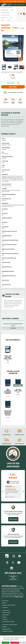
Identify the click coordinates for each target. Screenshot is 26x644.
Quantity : (9, 83)
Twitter (13, 563)
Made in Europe (6, 613)
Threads (7, 563)
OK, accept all (6, 643)
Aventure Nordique (9, 586)
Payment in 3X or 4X (19, 435)
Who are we (5, 601)
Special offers (6, 615)
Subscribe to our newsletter (13, 578)
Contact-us (5, 607)
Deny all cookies (15, 643)
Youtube (19, 563)
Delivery (5, 627)
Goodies (5, 617)
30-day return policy (20, 103)
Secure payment (6, 629)
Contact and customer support (10, 625)
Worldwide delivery (13, 103)
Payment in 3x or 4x (6, 103)
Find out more (13, 519)
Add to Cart (13, 87)
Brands (4, 603)
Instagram (14, 556)
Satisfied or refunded (8, 631)
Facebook (20, 556)
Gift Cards (5, 619)
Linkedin (12, 568)
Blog (7, 556)
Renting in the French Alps (9, 605)
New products (6, 610)
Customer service (6, 435)
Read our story (19, 597)
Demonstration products (9, 621)
